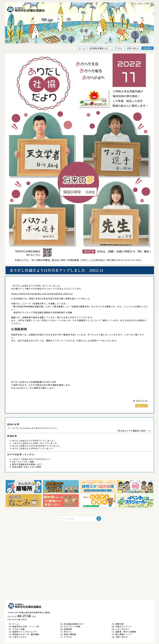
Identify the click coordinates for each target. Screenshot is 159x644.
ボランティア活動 (72, 626)
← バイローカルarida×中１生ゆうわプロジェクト (33, 428)
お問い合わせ (133, 48)
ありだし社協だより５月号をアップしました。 (34, 441)
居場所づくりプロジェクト (25, 632)
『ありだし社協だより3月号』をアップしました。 (35, 443)
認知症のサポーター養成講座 (26, 634)
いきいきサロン (123, 629)
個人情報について (124, 634)
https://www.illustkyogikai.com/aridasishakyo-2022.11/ (42, 294)
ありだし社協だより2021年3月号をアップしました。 (37, 446)
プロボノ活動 (19, 629)
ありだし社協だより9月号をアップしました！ (33, 448)
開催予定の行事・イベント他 (26, 626)
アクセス (118, 48)
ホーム (82, 48)
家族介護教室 (70, 634)
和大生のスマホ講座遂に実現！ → (134, 431)
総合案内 (148, 48)
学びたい (68, 632)
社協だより (142, 406)
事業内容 (119, 624)
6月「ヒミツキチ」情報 (23, 462)
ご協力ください (20, 637)
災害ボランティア (124, 626)
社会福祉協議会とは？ (100, 48)
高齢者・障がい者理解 (126, 632)
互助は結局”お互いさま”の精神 (27, 467)
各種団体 (68, 629)
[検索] (99, 519)
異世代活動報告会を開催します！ (28, 464)
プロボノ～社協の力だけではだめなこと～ (32, 459)
